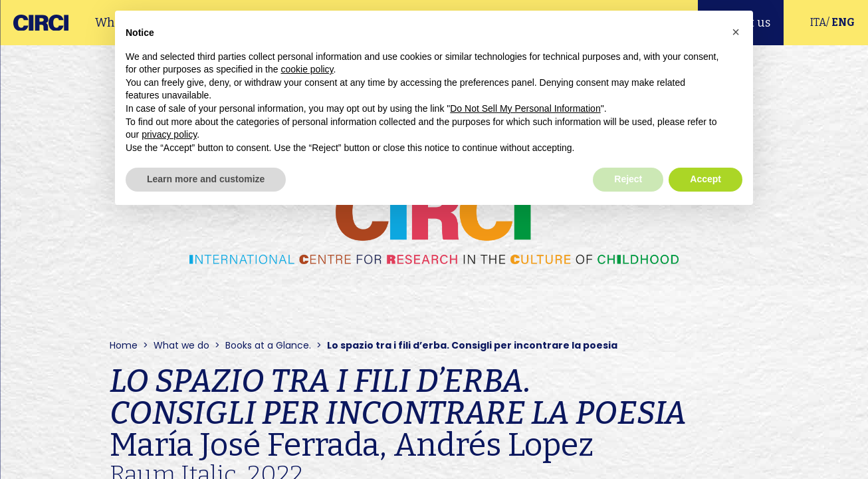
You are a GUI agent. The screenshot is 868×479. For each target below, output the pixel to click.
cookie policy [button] (307, 69)
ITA (818, 22)
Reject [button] (628, 179)
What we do (181, 345)
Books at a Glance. (268, 345)
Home (124, 345)
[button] (736, 32)
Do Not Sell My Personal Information (525, 108)
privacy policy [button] (169, 134)
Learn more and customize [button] (206, 179)
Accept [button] (705, 179)
